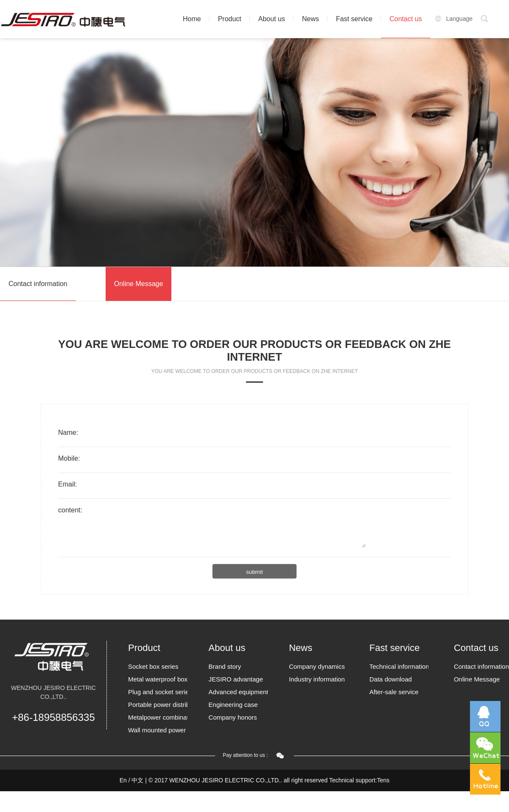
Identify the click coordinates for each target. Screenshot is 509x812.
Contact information (38, 284)
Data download (391, 679)
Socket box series (153, 666)
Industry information (317, 679)
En (123, 780)
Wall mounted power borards (158, 730)
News (310, 19)
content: (70, 510)
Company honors (233, 717)
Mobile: (69, 458)
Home (192, 19)
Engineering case (233, 705)
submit (254, 572)
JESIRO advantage (236, 679)
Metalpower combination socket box (158, 717)
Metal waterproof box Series (158, 679)
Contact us (406, 19)
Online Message (139, 284)
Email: (67, 484)
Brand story (225, 666)
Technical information (399, 666)
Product (230, 19)
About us (272, 19)
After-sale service (394, 692)
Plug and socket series (158, 692)
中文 (137, 780)
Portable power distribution (158, 705)
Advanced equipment (238, 692)
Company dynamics (317, 666)
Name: (68, 432)
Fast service (354, 19)
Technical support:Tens (359, 780)
